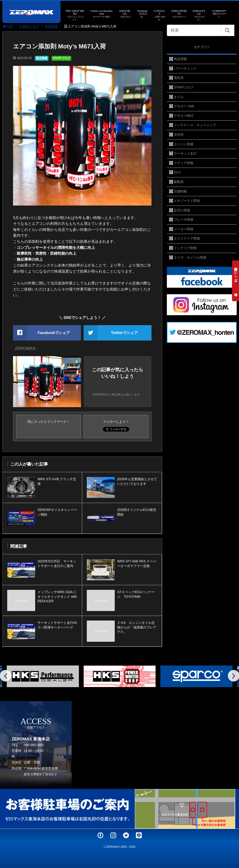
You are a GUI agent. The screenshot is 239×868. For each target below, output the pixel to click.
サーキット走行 (185, 153)
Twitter (126, 835)
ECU (177, 172)
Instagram (113, 835)
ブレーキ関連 (184, 220)
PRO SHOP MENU (75, 15)
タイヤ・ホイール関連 (190, 257)
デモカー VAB (184, 106)
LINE (139, 835)
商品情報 (51, 26)
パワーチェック (185, 68)
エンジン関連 (184, 144)
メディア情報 (184, 163)
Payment (142, 14)
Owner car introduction (102, 14)
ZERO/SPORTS (179, 14)
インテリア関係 (185, 248)
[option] (43, 676)
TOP (8, 26)
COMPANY (219, 14)
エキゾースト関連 (187, 201)
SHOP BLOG (125, 15)
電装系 (179, 78)
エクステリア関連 (187, 238)
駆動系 (179, 182)
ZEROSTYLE (199, 15)
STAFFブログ (29, 26)
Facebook (100, 835)
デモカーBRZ (184, 116)
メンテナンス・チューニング (195, 125)
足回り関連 (182, 210)
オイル (179, 97)
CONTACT (160, 15)
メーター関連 (184, 229)
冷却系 (179, 135)
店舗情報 (180, 191)
